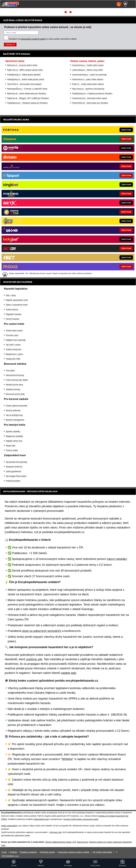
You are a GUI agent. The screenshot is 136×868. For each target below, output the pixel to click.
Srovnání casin (12, 335)
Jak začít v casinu (13, 345)
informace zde (55, 832)
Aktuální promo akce (14, 385)
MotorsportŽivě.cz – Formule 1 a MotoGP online (27, 89)
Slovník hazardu (13, 319)
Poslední (71, 12)
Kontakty (13, 852)
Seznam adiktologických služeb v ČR (60, 842)
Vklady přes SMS (13, 359)
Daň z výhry (11, 295)
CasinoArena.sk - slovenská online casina (89, 98)
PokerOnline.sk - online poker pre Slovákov (90, 103)
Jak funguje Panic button (16, 476)
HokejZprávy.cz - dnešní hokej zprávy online (26, 79)
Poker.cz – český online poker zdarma (88, 84)
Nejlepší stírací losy (14, 441)
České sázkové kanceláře (17, 406)
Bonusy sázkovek (13, 410)
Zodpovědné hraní (41, 819)
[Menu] (132, 4)
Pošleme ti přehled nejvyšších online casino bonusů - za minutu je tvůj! (48, 27)
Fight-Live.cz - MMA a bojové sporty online (25, 70)
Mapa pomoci (83, 842)
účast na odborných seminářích (42, 631)
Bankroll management (15, 420)
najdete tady (68, 673)
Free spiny (10, 370)
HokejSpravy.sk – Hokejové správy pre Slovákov (27, 103)
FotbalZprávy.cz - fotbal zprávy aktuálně (24, 75)
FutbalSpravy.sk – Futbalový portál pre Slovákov (92, 94)
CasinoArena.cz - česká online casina (88, 65)
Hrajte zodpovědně (9, 826)
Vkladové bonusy (13, 389)
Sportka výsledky (13, 431)
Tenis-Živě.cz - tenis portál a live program (24, 84)
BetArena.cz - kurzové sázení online (22, 65)
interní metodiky (117, 559)
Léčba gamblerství (14, 471)
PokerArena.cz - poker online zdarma (88, 79)
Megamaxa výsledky (14, 436)
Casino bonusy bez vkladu (17, 380)
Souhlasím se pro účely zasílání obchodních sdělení (43, 39)
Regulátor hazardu (14, 314)
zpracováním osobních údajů (33, 39)
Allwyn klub (11, 446)
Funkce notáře (12, 450)
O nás (4, 852)
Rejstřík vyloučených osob (17, 300)
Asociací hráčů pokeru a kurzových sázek (81, 819)
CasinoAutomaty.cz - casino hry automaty (89, 75)
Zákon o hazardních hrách (17, 305)
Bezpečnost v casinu (14, 354)
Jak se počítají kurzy (14, 415)
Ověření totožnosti (13, 349)
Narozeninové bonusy (15, 375)
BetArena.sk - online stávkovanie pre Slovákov (27, 94)
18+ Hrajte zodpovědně (102, 852)
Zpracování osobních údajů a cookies (74, 852)
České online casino (14, 331)
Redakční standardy (29, 852)
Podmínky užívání (48, 852)
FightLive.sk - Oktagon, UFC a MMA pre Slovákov (28, 98)
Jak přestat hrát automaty (16, 462)
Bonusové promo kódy (15, 394)
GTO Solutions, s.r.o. (10, 856)
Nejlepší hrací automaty (16, 340)
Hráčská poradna (13, 481)
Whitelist (67, 759)
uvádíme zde (34, 659)
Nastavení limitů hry (14, 467)
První (65, 12)
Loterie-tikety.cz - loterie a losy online (87, 70)
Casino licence (12, 310)
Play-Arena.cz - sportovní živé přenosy (88, 89)
